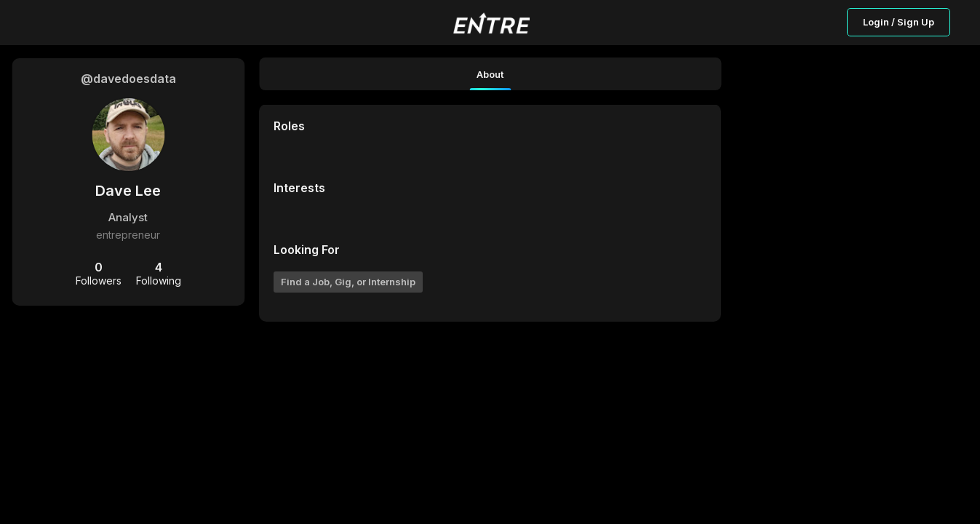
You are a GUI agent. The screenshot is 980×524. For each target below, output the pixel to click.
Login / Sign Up (899, 22)
